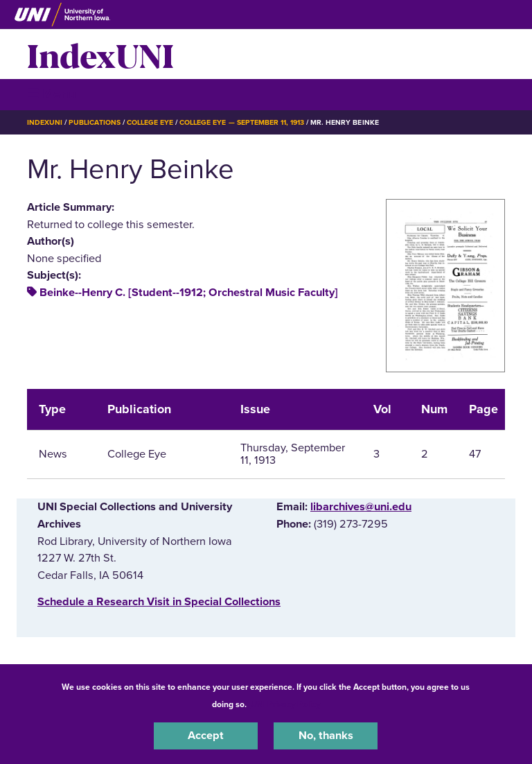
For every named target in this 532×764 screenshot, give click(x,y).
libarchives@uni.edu (361, 507)
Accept (206, 736)
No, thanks (326, 736)
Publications (94, 122)
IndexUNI (100, 54)
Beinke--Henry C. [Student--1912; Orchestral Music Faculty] (189, 293)
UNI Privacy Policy (285, 704)
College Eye (150, 122)
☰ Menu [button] (52, 94)
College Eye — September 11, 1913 (242, 122)
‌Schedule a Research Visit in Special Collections (159, 602)
